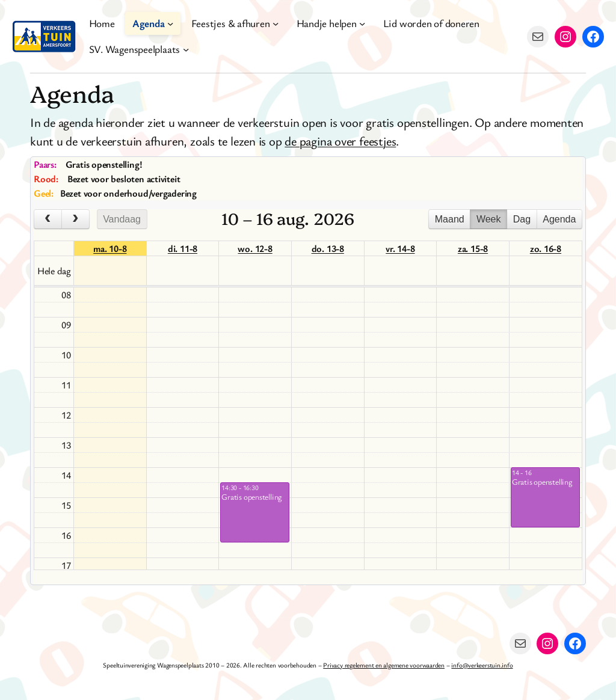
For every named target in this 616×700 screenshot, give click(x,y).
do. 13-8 (328, 248)
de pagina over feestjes (340, 141)
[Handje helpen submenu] (362, 23)
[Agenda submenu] (170, 23)
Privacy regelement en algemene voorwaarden (384, 665)
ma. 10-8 (110, 248)
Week (489, 219)
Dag (522, 219)
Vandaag (122, 219)
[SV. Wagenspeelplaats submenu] (186, 49)
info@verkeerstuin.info (482, 665)
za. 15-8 (473, 248)
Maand (450, 219)
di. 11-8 (183, 248)
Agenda (559, 219)
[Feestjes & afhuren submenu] (276, 23)
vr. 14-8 (400, 248)
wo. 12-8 (255, 248)
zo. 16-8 (546, 248)
